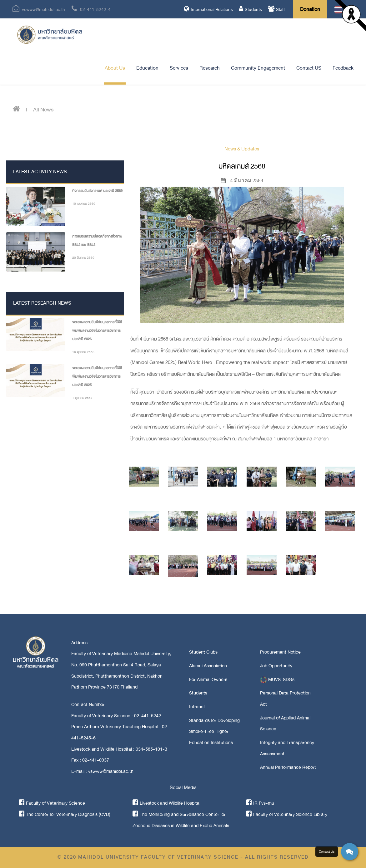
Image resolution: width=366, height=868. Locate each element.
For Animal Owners (208, 679)
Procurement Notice (280, 652)
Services (179, 68)
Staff (276, 10)
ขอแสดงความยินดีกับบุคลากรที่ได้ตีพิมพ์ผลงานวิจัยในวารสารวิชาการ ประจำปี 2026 (97, 331)
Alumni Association (208, 666)
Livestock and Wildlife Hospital (166, 803)
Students (250, 10)
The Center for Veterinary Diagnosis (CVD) (65, 814)
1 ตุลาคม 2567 (82, 398)
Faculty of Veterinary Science (52, 803)
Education (147, 68)
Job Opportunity (276, 666)
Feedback (343, 68)
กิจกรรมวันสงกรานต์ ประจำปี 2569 (97, 191)
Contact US (309, 68)
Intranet (197, 707)
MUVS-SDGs (277, 679)
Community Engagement (258, 68)
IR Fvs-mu (260, 803)
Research (210, 68)
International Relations (208, 10)
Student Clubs (203, 652)
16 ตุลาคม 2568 (83, 352)
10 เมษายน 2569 (84, 204)
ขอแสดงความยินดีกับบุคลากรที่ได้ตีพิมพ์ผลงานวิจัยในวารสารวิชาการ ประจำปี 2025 (97, 376)
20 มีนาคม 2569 (83, 258)
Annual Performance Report (288, 767)
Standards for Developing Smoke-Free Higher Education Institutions (214, 731)
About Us (115, 68)
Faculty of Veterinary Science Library (287, 814)
